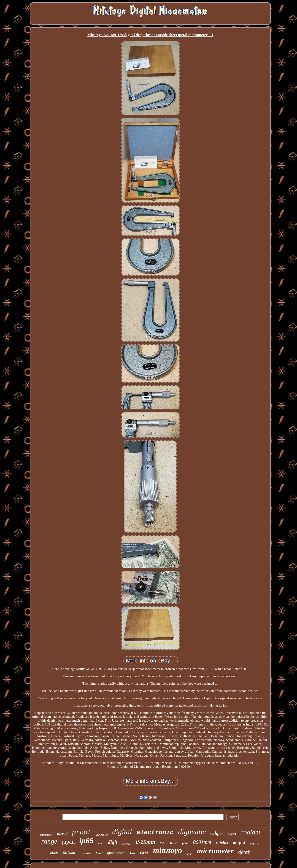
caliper (217, 833)
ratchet (222, 843)
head (99, 853)
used (101, 843)
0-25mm (146, 842)
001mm (69, 853)
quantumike (116, 853)
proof (82, 832)
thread (62, 834)
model (232, 834)
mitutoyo (167, 851)
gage (189, 853)
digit (113, 842)
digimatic (192, 832)
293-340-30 (102, 835)
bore (133, 853)
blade (54, 853)
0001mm (202, 842)
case (144, 852)
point (185, 843)
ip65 (86, 841)
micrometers (46, 835)
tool (163, 843)
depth (244, 852)
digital (122, 832)
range (49, 841)
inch (174, 843)
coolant (250, 832)
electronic (155, 833)
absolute (85, 853)
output (239, 843)
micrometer (215, 851)
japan (68, 842)
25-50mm (127, 844)
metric (255, 843)
